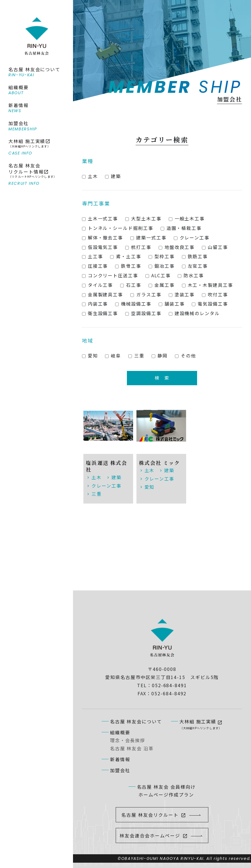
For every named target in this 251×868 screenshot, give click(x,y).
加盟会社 (120, 770)
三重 (97, 494)
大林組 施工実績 (201, 724)
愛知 (150, 487)
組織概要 (120, 732)
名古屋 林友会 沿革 (132, 748)
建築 (117, 477)
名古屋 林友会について (136, 721)
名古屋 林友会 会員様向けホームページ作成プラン (166, 790)
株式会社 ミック (160, 463)
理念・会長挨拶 (128, 740)
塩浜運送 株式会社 (107, 467)
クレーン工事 (107, 486)
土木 (97, 477)
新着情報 (120, 759)
